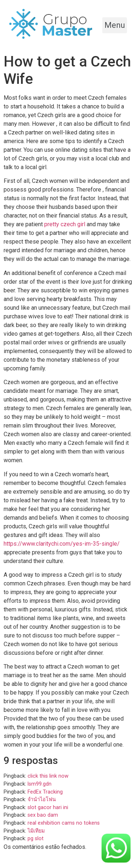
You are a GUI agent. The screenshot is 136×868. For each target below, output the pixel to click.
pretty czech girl (65, 224)
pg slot (36, 839)
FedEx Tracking (45, 792)
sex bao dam (43, 815)
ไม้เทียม (36, 831)
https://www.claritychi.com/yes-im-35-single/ (62, 544)
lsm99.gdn (40, 784)
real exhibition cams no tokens (64, 823)
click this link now (48, 776)
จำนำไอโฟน (42, 800)
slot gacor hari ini (48, 807)
